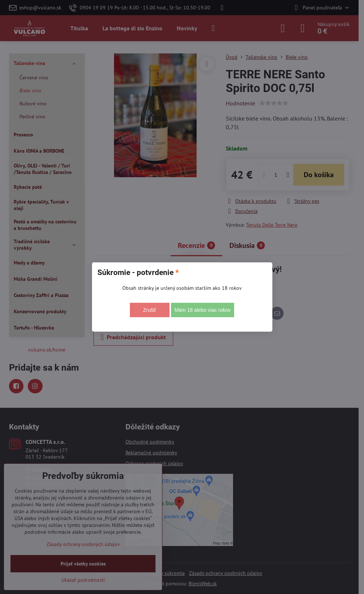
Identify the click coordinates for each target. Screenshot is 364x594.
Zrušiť (149, 310)
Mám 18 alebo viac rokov (203, 310)
